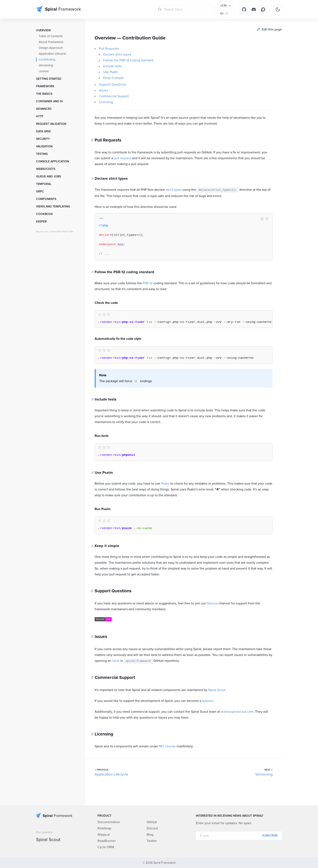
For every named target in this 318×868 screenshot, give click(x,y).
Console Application (53, 162)
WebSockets (46, 169)
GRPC (40, 192)
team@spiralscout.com (237, 712)
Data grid (43, 131)
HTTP (40, 116)
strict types (174, 190)
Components (46, 199)
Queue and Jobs (48, 177)
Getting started (49, 79)
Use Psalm (111, 72)
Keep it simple (113, 78)
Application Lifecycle (52, 54)
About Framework (51, 42)
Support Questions (113, 85)
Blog (150, 835)
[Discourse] (263, 9)
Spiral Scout (217, 690)
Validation (44, 147)
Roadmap (104, 828)
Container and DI (49, 101)
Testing (42, 154)
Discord (212, 603)
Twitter (152, 841)
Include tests (112, 66)
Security (43, 139)
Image (262, 219)
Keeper (41, 222)
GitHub (152, 822)
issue (116, 661)
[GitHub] (244, 9)
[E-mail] (239, 836)
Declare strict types (117, 54)
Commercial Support (114, 96)
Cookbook (44, 214)
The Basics (44, 94)
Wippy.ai (104, 835)
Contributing (47, 60)
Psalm (165, 484)
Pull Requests (109, 49)
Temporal (44, 184)
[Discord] (254, 9)
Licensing (106, 102)
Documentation (109, 822)
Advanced (44, 109)
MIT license (167, 746)
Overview (43, 30)
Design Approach (51, 48)
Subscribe (270, 836)
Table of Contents (51, 36)
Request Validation (51, 124)
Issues (103, 90)
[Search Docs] (183, 9)
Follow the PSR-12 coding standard (128, 60)
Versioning (46, 65)
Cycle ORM (106, 847)
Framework (45, 86)
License (44, 71)
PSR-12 (148, 283)
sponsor (208, 701)
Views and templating (53, 207)
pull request (122, 158)
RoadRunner (107, 841)
